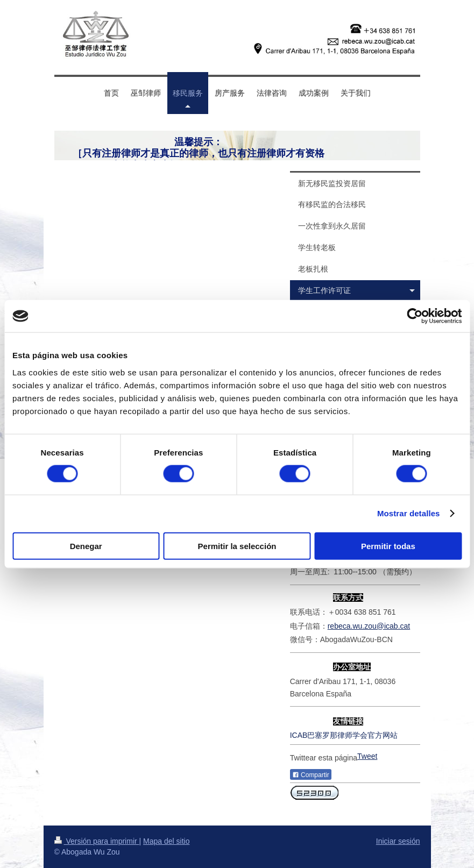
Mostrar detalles (409, 513)
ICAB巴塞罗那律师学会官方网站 (344, 735)
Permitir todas (388, 546)
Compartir (311, 775)
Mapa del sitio (166, 841)
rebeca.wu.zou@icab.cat (369, 626)
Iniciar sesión (398, 841)
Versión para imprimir (97, 841)
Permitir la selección (237, 546)
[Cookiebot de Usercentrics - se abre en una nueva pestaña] (415, 316)
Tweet (367, 756)
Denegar (86, 546)
